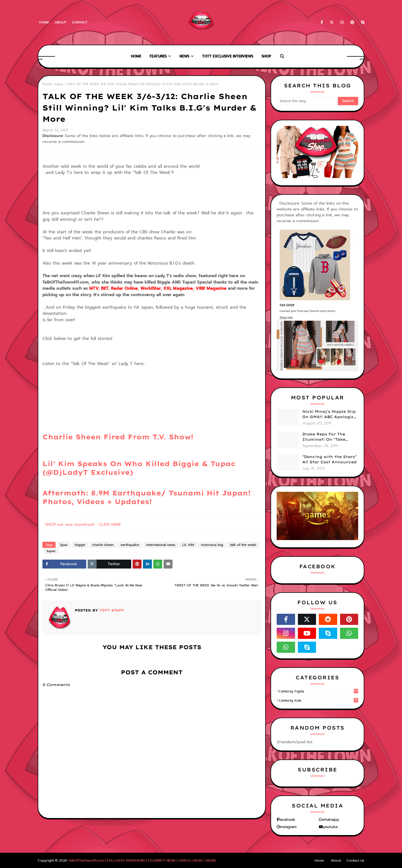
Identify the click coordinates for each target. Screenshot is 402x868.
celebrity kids (318, 701)
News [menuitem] (184, 56)
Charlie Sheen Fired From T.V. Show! (118, 437)
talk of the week (243, 545)
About (61, 22)
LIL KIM (188, 545)
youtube (330, 827)
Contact (80, 22)
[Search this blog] (307, 101)
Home (44, 22)
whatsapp (331, 820)
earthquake (130, 545)
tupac (59, 84)
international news (161, 545)
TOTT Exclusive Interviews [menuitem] (228, 56)
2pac (64, 545)
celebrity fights (318, 691)
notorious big (212, 545)
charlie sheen (103, 545)
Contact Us (355, 860)
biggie (80, 545)
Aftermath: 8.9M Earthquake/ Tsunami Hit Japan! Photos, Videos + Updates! (147, 497)
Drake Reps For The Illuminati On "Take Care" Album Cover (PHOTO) (324, 437)
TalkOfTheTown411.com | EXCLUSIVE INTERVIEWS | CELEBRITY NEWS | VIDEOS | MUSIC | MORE (142, 860)
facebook (287, 820)
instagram (288, 827)
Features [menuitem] (158, 56)
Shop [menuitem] (266, 56)
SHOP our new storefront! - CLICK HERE (83, 525)
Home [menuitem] (136, 56)
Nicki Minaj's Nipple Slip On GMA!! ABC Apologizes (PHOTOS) (330, 414)
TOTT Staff (111, 610)
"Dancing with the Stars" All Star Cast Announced (329, 459)
